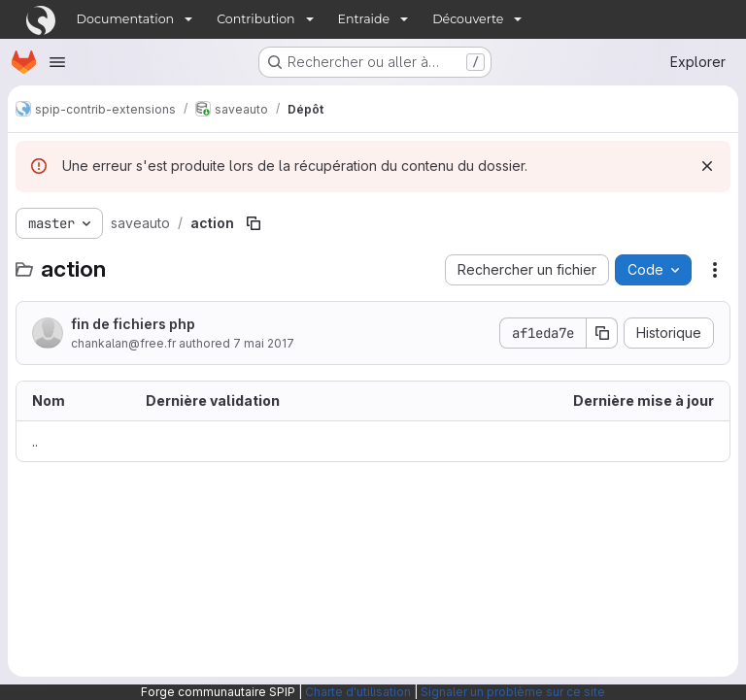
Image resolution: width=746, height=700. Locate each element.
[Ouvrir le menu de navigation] (57, 62)
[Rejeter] (707, 166)
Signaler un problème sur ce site (513, 692)
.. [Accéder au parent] (35, 441)
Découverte (468, 19)
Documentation (126, 19)
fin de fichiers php (133, 324)
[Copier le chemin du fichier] (254, 223)
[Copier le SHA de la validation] (602, 333)
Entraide (364, 19)
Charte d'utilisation (358, 692)
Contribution (255, 19)
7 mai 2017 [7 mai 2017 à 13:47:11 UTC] (264, 343)
